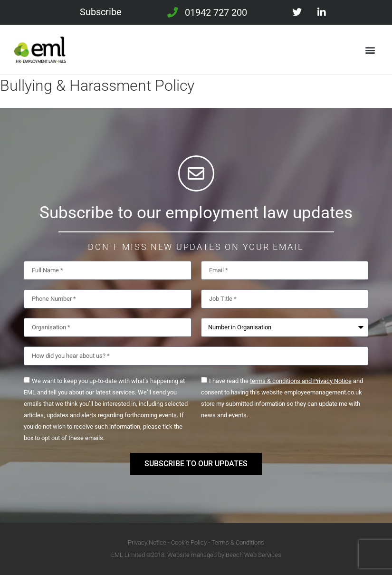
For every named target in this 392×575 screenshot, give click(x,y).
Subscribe (101, 12)
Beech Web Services (253, 555)
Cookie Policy (189, 542)
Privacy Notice (147, 542)
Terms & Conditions (238, 542)
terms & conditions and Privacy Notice (301, 381)
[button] (370, 50)
